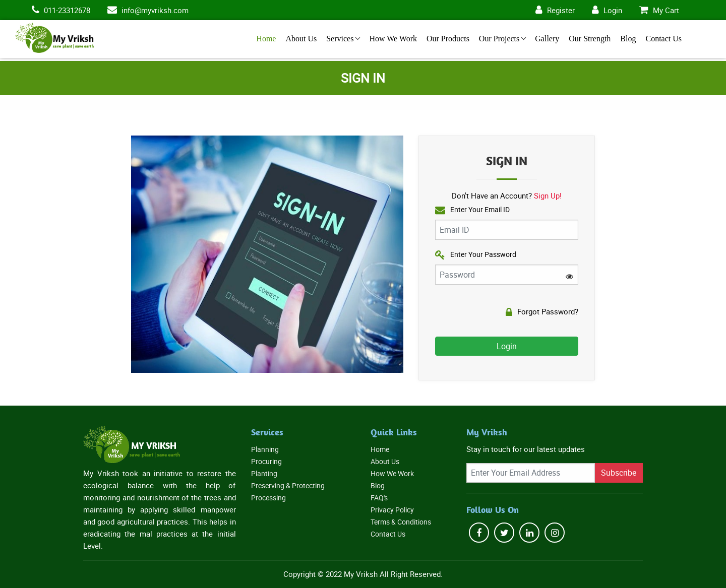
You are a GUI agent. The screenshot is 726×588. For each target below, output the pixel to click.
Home (266, 39)
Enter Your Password (476, 255)
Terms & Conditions (401, 522)
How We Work (393, 39)
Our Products (448, 39)
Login (613, 10)
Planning (265, 449)
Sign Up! (548, 195)
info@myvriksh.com (155, 10)
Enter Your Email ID (472, 210)
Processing (268, 498)
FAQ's (379, 498)
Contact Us (663, 39)
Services (340, 39)
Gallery (547, 39)
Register (561, 10)
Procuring (266, 461)
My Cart (666, 10)
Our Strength (590, 39)
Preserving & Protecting (288, 485)
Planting (264, 473)
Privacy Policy (392, 510)
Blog (628, 39)
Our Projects (499, 39)
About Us (301, 39)
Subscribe (619, 473)
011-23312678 (67, 10)
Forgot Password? (542, 312)
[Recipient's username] (531, 473)
